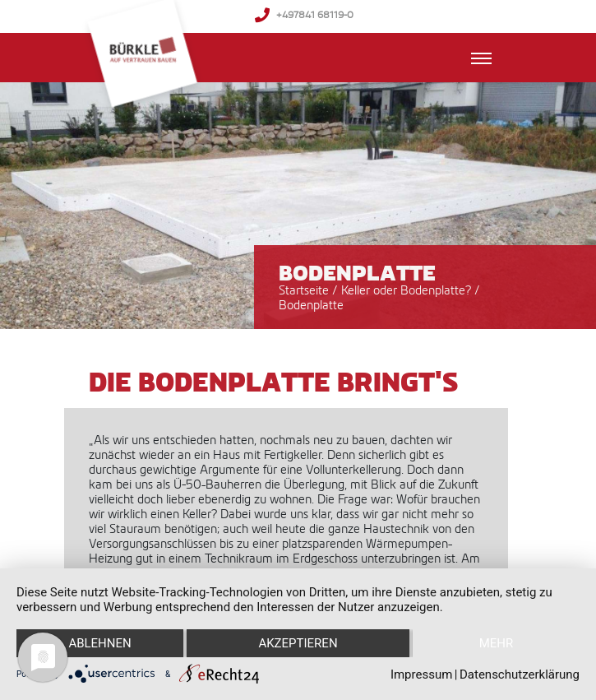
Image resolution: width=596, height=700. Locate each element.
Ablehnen (99, 643)
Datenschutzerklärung (520, 675)
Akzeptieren (298, 643)
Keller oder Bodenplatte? (408, 290)
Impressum (421, 675)
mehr (497, 643)
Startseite (304, 290)
